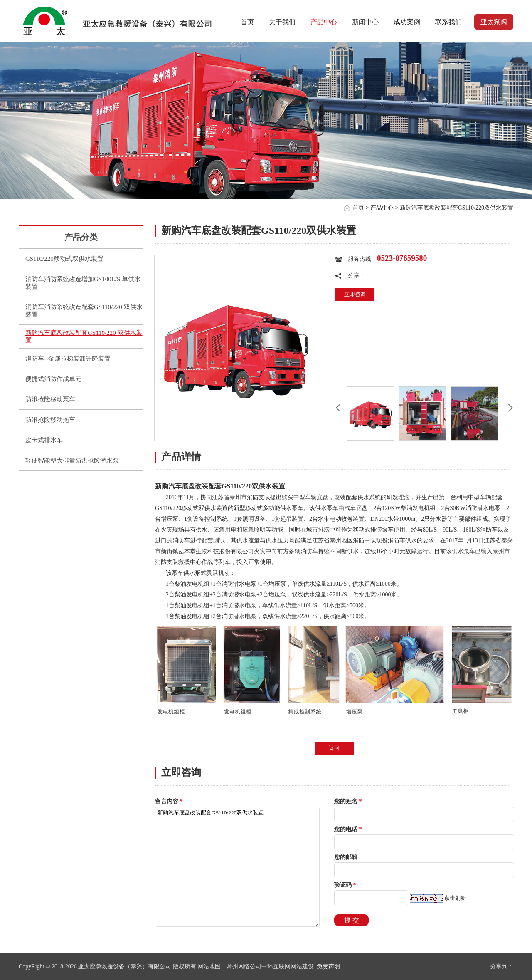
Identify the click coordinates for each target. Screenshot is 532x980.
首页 (358, 208)
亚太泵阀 (494, 22)
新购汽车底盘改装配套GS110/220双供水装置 (237, 867)
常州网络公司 (244, 966)
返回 (334, 748)
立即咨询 (355, 294)
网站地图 (209, 966)
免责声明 (328, 966)
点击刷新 (455, 898)
